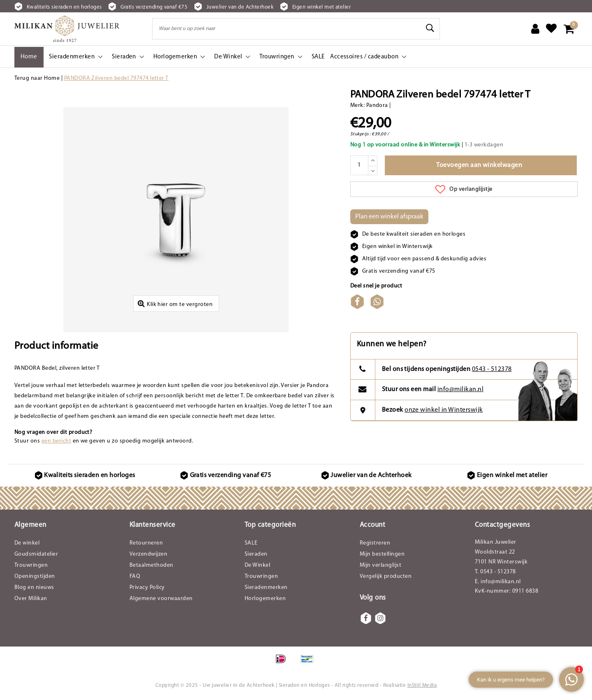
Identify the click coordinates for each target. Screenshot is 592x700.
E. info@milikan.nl (498, 583)
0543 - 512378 (492, 370)
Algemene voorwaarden (161, 600)
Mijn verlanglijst (380, 567)
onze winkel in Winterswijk (444, 411)
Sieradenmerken (266, 589)
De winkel (27, 544)
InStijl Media (422, 686)
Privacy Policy (147, 589)
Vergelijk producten (386, 578)
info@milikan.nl (460, 390)
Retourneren (146, 544)
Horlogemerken (265, 600)
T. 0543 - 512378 (495, 573)
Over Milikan (31, 600)
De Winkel (257, 567)
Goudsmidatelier (36, 555)
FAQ (135, 578)
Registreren (375, 544)
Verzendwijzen (148, 555)
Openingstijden (35, 578)
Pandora (377, 105)
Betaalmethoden (151, 567)
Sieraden (256, 555)
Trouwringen (31, 567)
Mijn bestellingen (382, 555)
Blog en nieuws (34, 589)
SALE (251, 544)
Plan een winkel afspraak (389, 217)
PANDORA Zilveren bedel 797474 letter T (116, 78)
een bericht (56, 442)
